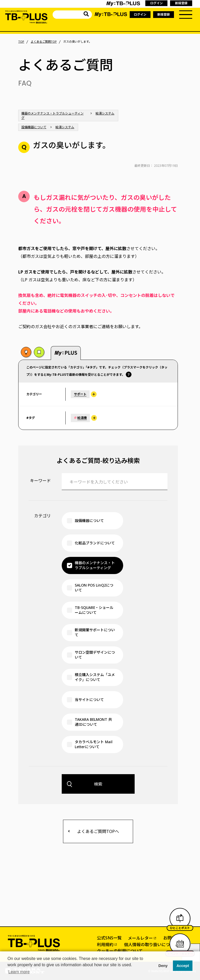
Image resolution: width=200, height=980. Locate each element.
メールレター (140, 938)
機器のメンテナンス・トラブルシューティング (52, 116)
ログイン (140, 14)
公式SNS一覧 (109, 938)
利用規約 (105, 945)
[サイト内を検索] (86, 15)
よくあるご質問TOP (44, 42)
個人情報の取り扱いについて (151, 945)
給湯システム (105, 113)
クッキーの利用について (120, 951)
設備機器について (34, 127)
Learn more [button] (19, 972)
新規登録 (164, 14)
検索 (98, 784)
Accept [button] (183, 966)
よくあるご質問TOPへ (98, 831)
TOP (21, 42)
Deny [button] (163, 966)
